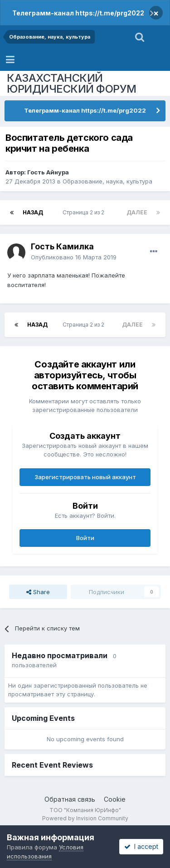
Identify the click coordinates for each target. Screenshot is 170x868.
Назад (33, 212)
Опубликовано (74, 257)
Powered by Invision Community (85, 818)
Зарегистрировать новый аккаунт (85, 477)
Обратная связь (70, 799)
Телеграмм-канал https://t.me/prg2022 (78, 13)
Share (38, 592)
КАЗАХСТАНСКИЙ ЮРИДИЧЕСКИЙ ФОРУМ (72, 83)
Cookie (115, 799)
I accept (141, 846)
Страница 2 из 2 (85, 212)
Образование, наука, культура (107, 181)
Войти (85, 538)
